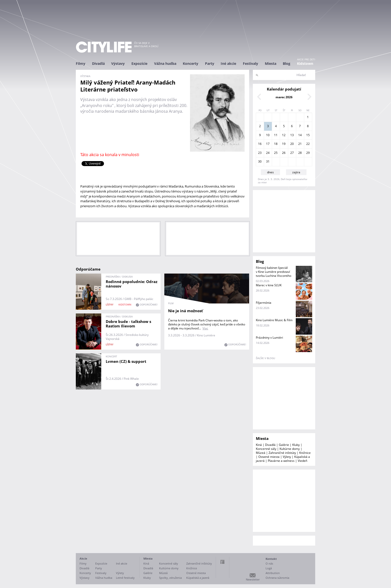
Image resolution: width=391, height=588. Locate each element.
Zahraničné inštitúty (282, 453)
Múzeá (261, 453)
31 (268, 161)
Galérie (284, 445)
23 (260, 153)
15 (308, 135)
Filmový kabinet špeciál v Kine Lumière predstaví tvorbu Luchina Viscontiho (274, 272)
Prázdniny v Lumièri (269, 338)
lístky (110, 304)
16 (260, 144)
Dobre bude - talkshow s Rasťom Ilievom (128, 324)
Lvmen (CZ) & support (126, 361)
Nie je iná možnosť (186, 311)
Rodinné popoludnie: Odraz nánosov (132, 284)
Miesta (271, 63)
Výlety (287, 457)
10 (268, 135)
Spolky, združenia (170, 578)
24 (268, 153)
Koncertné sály (266, 449)
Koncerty (191, 63)
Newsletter (253, 579)
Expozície (139, 63)
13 (292, 135)
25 (276, 153)
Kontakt (271, 559)
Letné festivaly (125, 578)
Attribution (273, 573)
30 (260, 161)
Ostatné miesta (269, 457)
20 (292, 144)
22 (308, 144)
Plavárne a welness (281, 461)
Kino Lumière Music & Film (274, 320)
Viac (205, 328)
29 (308, 153)
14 (300, 135)
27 (292, 153)
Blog (287, 63)
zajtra (296, 172)
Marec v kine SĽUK (269, 285)
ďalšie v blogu (265, 358)
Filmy (81, 63)
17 (268, 144)
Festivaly (250, 63)
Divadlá (98, 63)
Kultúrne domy (290, 449)
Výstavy (118, 63)
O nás (269, 563)
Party (210, 63)
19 (284, 144)
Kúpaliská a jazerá (198, 578)
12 (284, 135)
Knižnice (305, 453)
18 (276, 144)
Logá (269, 568)
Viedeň (302, 461)
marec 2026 (284, 97)
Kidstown (305, 63)
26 (284, 153)
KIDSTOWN (125, 304)
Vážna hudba (165, 63)
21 (300, 144)
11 (276, 135)
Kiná (259, 445)
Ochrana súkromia (277, 578)
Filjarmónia (264, 303)
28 (300, 153)
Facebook (222, 562)
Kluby (296, 445)
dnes (270, 172)
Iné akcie (228, 63)
